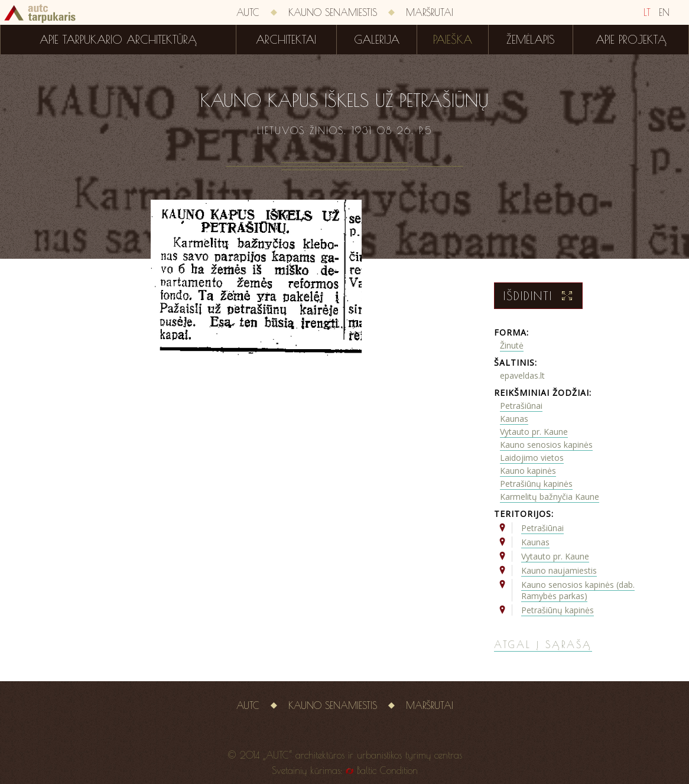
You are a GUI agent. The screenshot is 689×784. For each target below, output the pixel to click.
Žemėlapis (531, 40)
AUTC (248, 12)
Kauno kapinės (528, 471)
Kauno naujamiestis (559, 570)
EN (664, 12)
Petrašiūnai (521, 406)
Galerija (377, 40)
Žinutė (512, 345)
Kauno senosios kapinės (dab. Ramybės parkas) (578, 590)
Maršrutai (430, 12)
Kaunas (514, 419)
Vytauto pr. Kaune (534, 432)
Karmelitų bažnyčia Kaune (550, 497)
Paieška (453, 40)
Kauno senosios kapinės (546, 445)
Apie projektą (631, 40)
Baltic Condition (387, 770)
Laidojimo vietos (532, 458)
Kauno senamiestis (333, 12)
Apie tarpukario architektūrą (118, 40)
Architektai (286, 40)
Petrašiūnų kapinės (536, 484)
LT (647, 12)
